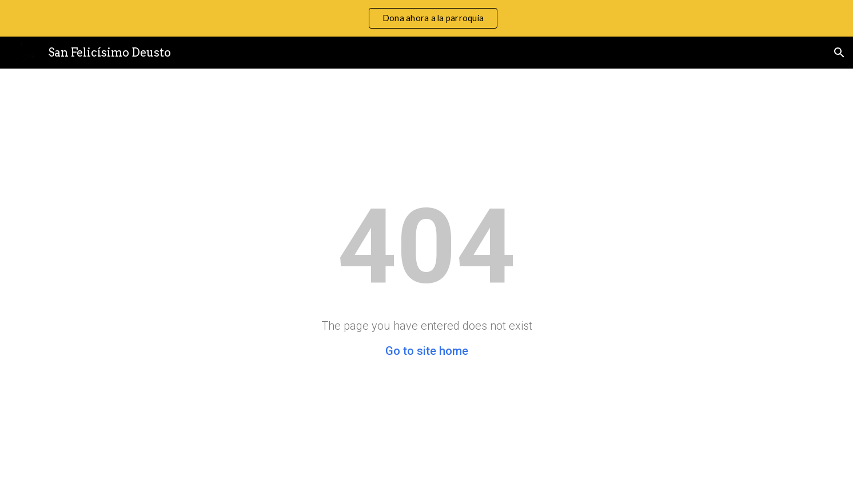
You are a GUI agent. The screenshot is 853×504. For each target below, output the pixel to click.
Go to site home (427, 351)
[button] (839, 53)
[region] (426, 18)
